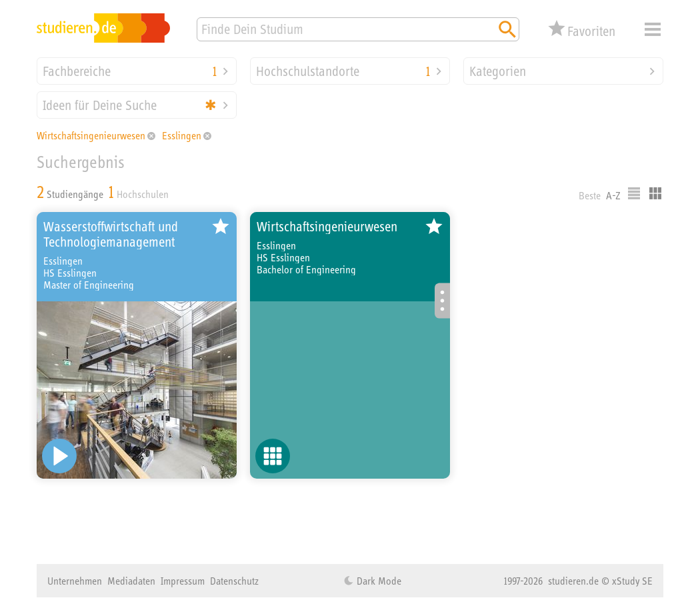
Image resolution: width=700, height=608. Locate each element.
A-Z (613, 195)
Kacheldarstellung (655, 193)
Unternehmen (75, 581)
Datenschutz (234, 581)
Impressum (183, 581)
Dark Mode (378, 581)
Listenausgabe (634, 193)
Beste (590, 195)
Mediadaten (131, 581)
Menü (653, 29)
